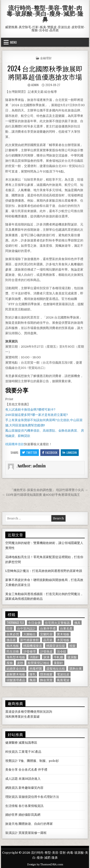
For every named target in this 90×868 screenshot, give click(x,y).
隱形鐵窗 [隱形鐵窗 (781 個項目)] (46, 674)
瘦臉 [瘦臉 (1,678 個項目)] (10, 663)
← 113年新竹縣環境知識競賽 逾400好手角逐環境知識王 (41, 495)
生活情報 (12, 806)
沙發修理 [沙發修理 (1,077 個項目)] (30, 651)
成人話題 (12, 779)
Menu (13, 42)
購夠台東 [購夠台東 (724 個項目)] (76, 668)
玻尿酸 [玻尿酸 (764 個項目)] (72, 657)
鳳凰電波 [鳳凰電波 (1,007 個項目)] (63, 680)
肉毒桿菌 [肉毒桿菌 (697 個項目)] (36, 668)
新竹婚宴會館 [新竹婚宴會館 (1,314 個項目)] (30, 640)
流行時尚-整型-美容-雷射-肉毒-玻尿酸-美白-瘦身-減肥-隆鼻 (45, 13)
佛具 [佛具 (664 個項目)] (77, 623)
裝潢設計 (12, 833)
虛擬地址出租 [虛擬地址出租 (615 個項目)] (56, 668)
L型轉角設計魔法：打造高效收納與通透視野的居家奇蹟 (44, 571)
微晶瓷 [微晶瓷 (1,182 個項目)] (11, 640)
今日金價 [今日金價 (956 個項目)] (34, 623)
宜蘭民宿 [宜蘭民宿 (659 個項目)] (46, 634)
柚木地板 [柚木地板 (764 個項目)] (13, 646)
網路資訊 (12, 788)
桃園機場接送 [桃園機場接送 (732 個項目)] (33, 646)
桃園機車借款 (15, 444)
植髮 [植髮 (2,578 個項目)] (72, 646)
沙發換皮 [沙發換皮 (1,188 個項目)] (46, 651)
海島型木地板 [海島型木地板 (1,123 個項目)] (16, 657)
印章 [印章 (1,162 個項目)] (10, 628)
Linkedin (70, 452)
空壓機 (29, 712)
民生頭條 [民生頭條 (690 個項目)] (13, 651)
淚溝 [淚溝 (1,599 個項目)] (46, 657)
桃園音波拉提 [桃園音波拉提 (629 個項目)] (56, 646)
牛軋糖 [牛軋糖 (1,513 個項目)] (58, 657)
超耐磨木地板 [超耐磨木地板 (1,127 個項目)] (16, 674)
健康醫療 (12, 743)
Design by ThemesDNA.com (45, 865)
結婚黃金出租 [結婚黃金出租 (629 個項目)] (16, 668)
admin (35, 85)
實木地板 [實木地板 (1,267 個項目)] (63, 634)
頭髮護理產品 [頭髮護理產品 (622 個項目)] (16, 680)
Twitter (30, 452)
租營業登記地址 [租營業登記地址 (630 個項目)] (39, 663)
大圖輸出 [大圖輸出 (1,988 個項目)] (30, 634)
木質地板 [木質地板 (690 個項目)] (63, 640)
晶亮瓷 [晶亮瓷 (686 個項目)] (48, 640)
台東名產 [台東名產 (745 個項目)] (66, 628)
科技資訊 (12, 752)
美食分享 (12, 770)
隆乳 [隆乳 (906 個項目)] (33, 674)
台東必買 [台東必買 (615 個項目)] (13, 634)
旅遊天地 (12, 824)
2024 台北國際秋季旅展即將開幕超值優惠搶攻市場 (45, 72)
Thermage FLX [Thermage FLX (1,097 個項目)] (15, 623)
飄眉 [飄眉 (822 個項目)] (33, 680)
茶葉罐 (35, 717)
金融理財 (46, 58)
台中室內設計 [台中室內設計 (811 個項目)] (26, 628)
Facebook (50, 452)
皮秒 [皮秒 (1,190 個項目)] (20, 663)
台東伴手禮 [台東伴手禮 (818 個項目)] (48, 628)
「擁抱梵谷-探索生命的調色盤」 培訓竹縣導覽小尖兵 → (49, 490)
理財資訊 (12, 797)
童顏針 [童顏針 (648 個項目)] (58, 663)
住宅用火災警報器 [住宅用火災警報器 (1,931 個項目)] (57, 623)
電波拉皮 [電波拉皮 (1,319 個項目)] (63, 674)
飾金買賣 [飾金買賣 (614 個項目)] (46, 680)
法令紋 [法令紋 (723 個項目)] (62, 651)
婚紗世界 (12, 815)
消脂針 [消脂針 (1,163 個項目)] (34, 657)
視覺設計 (12, 761)
